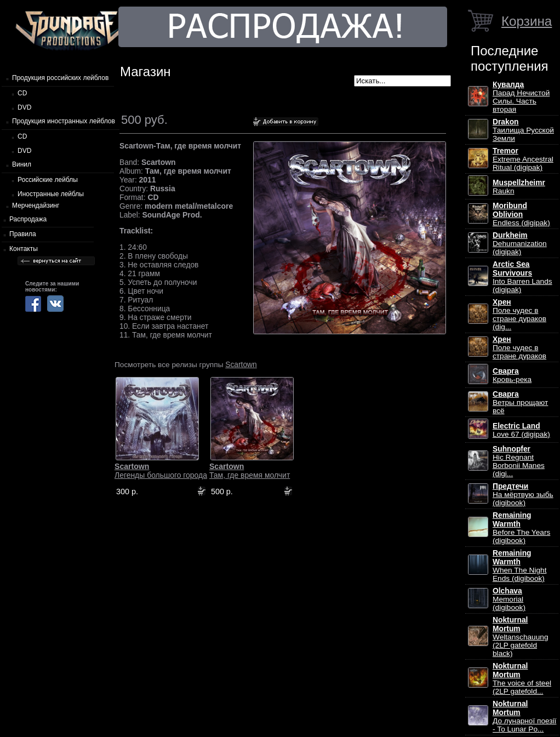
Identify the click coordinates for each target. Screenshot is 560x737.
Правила (23, 234)
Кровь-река (512, 375)
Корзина (527, 21)
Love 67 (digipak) (521, 430)
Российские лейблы (48, 180)
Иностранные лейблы (51, 194)
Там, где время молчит (250, 471)
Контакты (24, 249)
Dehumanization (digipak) (520, 244)
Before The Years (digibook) (521, 528)
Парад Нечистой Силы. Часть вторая (521, 97)
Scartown (241, 364)
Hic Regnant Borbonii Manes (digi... (519, 461)
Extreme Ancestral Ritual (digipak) (523, 159)
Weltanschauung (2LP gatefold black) (520, 637)
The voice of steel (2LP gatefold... (522, 679)
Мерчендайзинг (36, 205)
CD (22, 93)
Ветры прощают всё (520, 402)
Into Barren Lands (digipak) (522, 277)
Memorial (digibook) (509, 599)
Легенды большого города (161, 471)
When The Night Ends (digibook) (519, 566)
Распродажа (28, 219)
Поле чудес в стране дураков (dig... (519, 315)
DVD (24, 107)
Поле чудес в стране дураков (519, 348)
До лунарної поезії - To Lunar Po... (524, 716)
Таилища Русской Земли (523, 130)
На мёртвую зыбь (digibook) (523, 495)
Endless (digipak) (521, 214)
